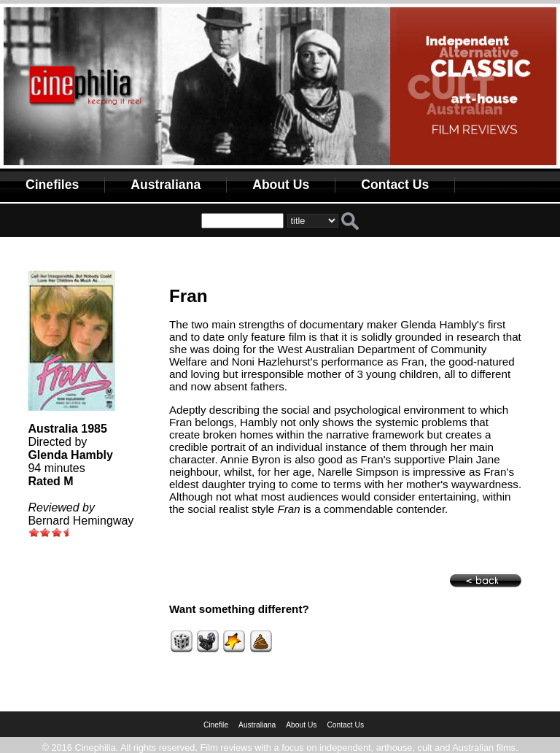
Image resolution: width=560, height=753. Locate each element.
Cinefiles (52, 185)
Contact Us (395, 185)
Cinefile (216, 725)
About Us (281, 185)
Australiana (166, 185)
